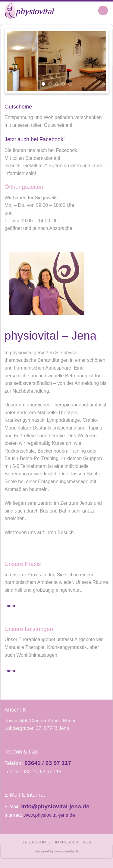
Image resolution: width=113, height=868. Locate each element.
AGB (87, 842)
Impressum (67, 842)
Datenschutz (36, 842)
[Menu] (103, 11)
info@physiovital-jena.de (55, 806)
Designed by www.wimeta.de (56, 851)
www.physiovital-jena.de (49, 815)
